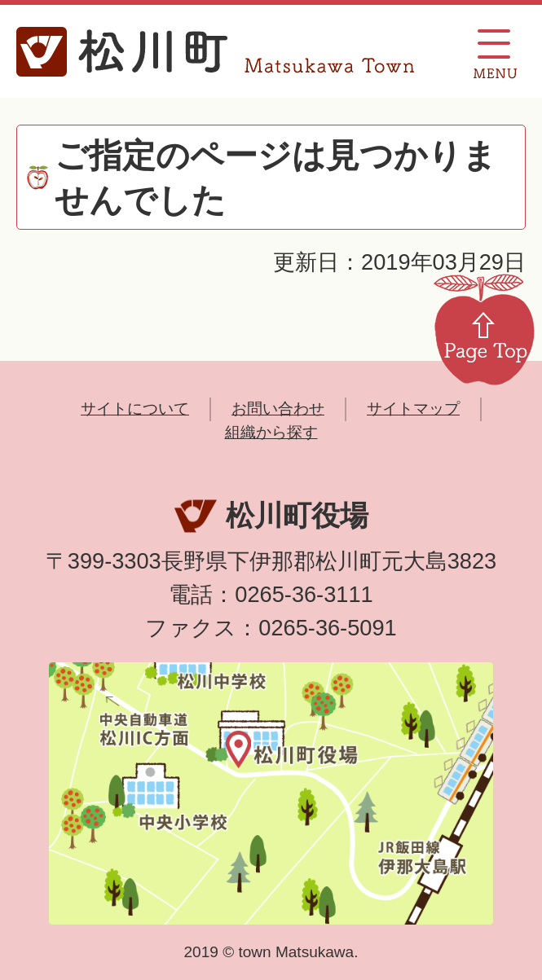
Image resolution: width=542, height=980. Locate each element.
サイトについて (135, 409)
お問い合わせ (278, 409)
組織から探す (271, 432)
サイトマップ (413, 409)
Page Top (484, 328)
